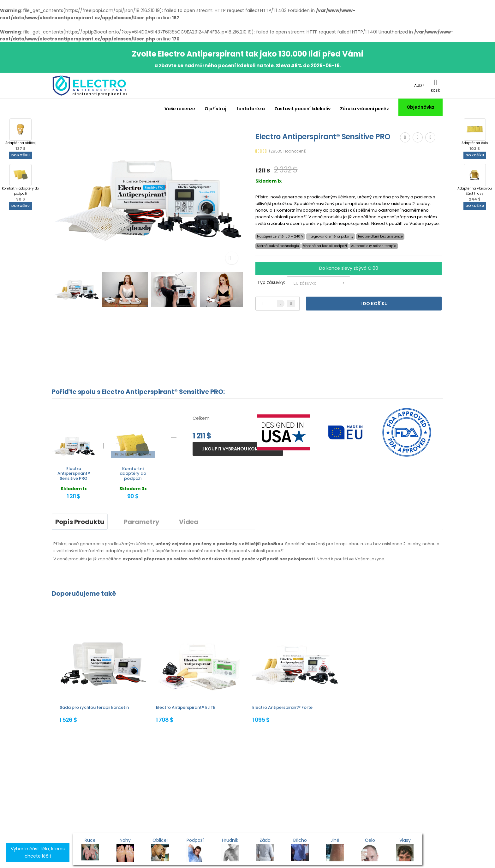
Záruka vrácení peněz (364, 109)
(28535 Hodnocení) (288, 151)
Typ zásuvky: (271, 282)
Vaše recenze (180, 109)
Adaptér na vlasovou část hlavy (475, 183)
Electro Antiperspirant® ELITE (186, 707)
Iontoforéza (251, 109)
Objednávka (421, 107)
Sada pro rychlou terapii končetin (94, 707)
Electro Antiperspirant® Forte (282, 707)
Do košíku (21, 155)
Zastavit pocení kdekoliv (302, 109)
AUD (418, 85)
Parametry (142, 522)
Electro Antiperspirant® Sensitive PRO (74, 473)
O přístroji (216, 109)
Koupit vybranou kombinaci (239, 449)
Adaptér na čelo (475, 135)
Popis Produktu (80, 522)
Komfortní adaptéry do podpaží (20, 183)
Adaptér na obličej (21, 135)
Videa (189, 522)
